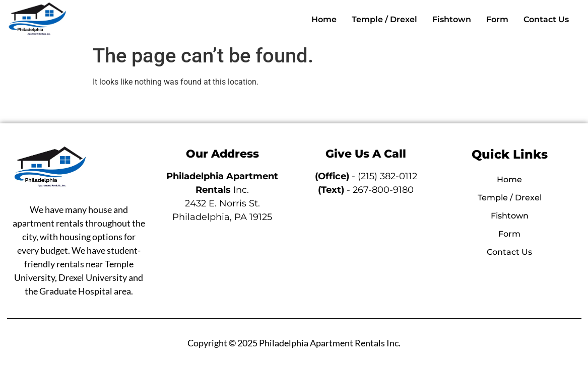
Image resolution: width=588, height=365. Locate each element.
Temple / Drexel (384, 19)
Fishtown (452, 19)
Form (497, 19)
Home (324, 19)
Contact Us (546, 19)
